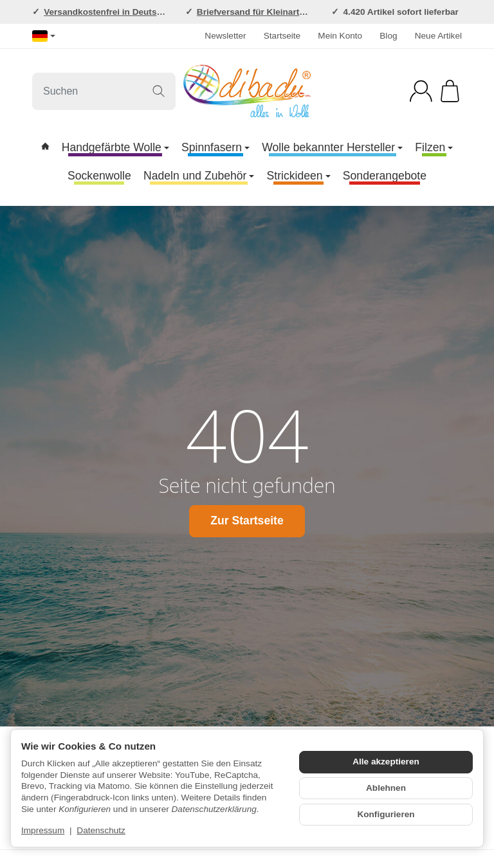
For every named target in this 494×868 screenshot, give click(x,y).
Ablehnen (386, 788)
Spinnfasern (215, 147)
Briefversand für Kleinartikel (255, 12)
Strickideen (299, 176)
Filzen (434, 147)
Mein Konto (340, 36)
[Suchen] (104, 91)
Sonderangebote (385, 176)
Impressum (43, 830)
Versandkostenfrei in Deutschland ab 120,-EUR (141, 12)
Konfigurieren (386, 814)
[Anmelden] (421, 91)
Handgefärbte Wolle (115, 147)
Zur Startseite (247, 521)
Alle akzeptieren (386, 762)
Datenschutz (101, 830)
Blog (388, 36)
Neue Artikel (438, 36)
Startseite (282, 36)
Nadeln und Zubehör (199, 176)
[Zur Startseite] (247, 91)
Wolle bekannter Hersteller (332, 147)
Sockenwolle (99, 176)
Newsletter (225, 36)
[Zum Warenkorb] (450, 91)
